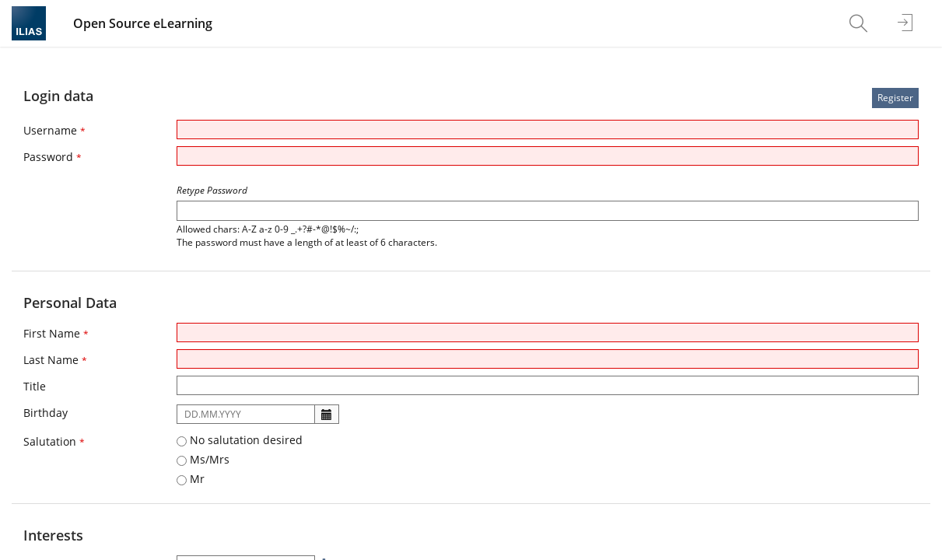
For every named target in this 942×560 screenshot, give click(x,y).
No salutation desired (240, 440)
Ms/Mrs (203, 459)
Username (54, 130)
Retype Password (212, 190)
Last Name (55, 360)
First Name (56, 333)
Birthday (46, 413)
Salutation (54, 441)
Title (35, 386)
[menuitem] (860, 23)
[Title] (548, 385)
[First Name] (548, 332)
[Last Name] (548, 359)
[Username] (548, 129)
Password (53, 157)
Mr (191, 479)
